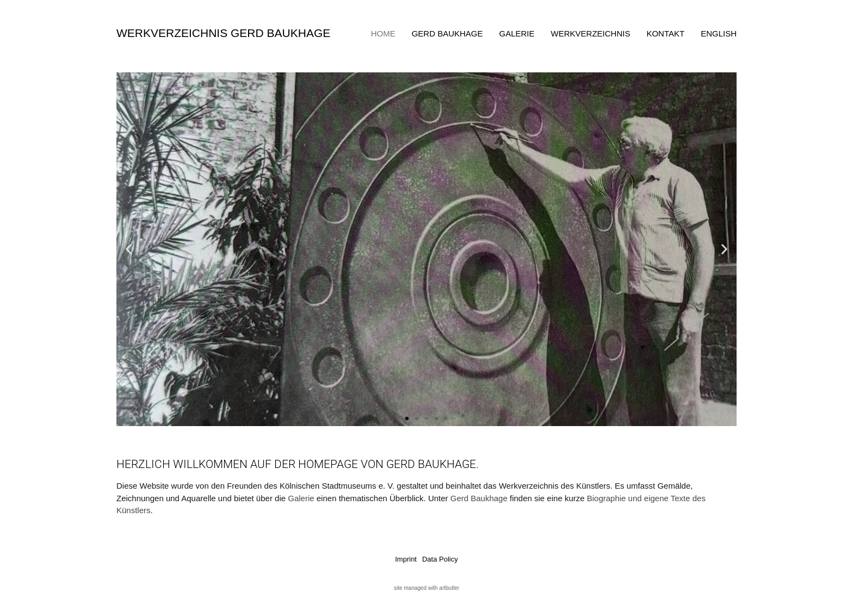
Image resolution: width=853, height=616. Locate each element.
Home (383, 33)
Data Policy (440, 559)
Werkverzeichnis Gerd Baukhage (223, 33)
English (719, 33)
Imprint (406, 559)
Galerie (517, 33)
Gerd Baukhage (447, 33)
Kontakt (665, 33)
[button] (129, 250)
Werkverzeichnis (591, 33)
